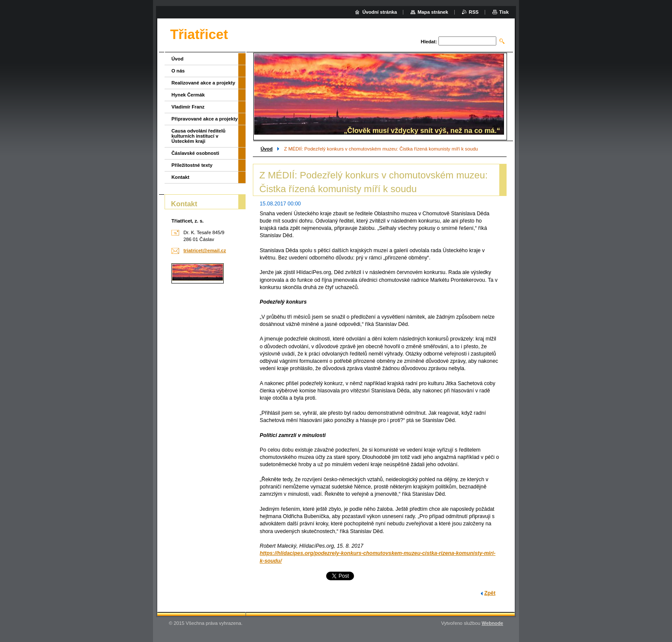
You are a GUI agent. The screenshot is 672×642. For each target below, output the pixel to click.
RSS (474, 12)
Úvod (267, 149)
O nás (178, 71)
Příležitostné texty (192, 165)
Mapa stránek (433, 12)
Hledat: (429, 42)
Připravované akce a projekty (205, 119)
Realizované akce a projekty (203, 83)
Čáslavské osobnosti (195, 153)
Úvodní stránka (379, 12)
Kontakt (180, 177)
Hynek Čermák (188, 95)
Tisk (504, 12)
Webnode (492, 623)
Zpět (490, 593)
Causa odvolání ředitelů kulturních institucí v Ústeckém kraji (198, 136)
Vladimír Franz (188, 107)
